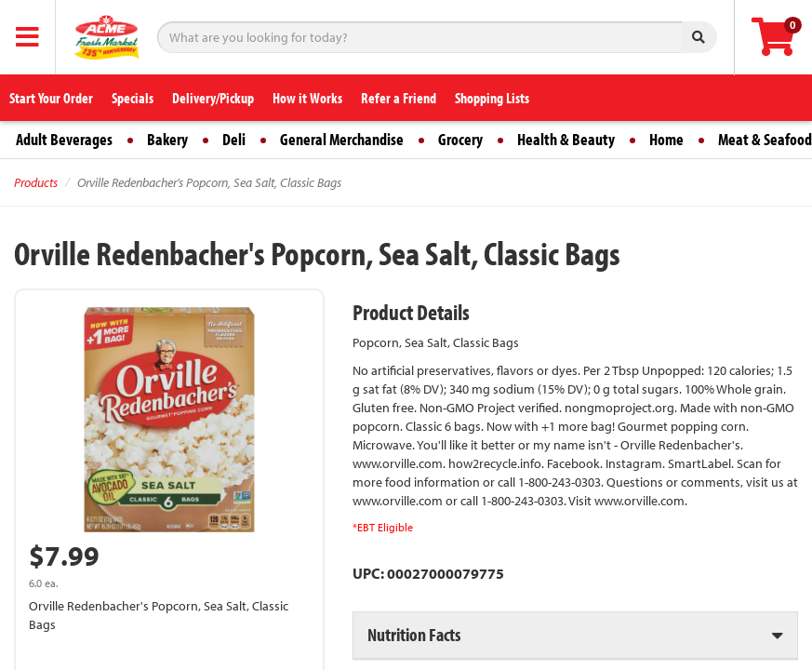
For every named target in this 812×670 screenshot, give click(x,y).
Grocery (460, 139)
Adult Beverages (64, 139)
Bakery (167, 139)
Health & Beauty (566, 139)
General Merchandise (342, 139)
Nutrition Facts (414, 634)
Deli (234, 139)
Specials (133, 98)
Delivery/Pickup (213, 98)
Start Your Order (51, 98)
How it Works (307, 98)
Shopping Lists (492, 98)
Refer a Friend (399, 98)
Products (36, 182)
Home (666, 139)
